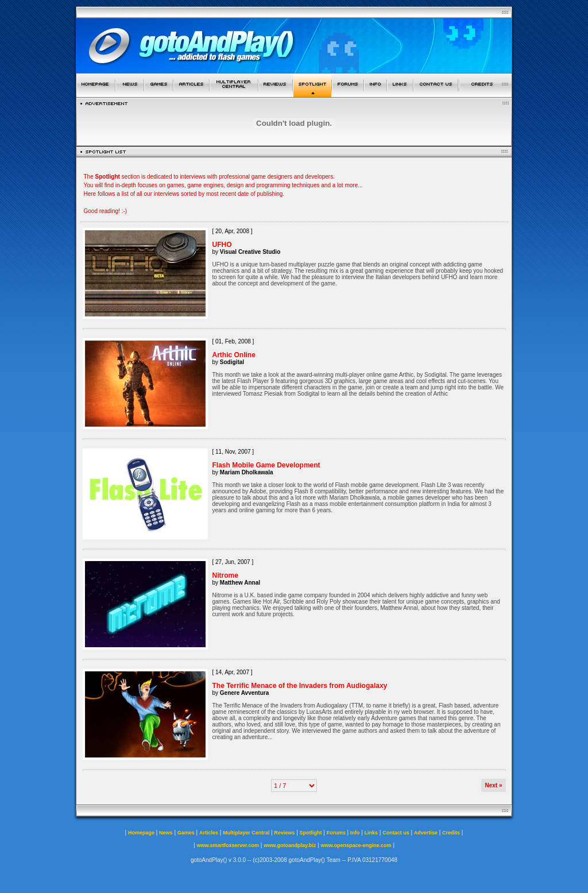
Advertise (426, 833)
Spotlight (311, 833)
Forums (336, 833)
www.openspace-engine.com (356, 845)
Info (355, 833)
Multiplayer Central (246, 833)
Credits (451, 833)
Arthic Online (234, 355)
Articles (209, 833)
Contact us (396, 833)
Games (186, 833)
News (166, 833)
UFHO (222, 245)
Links (372, 833)
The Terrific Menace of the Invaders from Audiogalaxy (300, 686)
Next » (493, 785)
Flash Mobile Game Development (266, 465)
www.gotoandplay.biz (290, 845)
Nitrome (225, 575)
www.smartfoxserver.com (228, 845)
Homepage (141, 833)
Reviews (284, 833)
